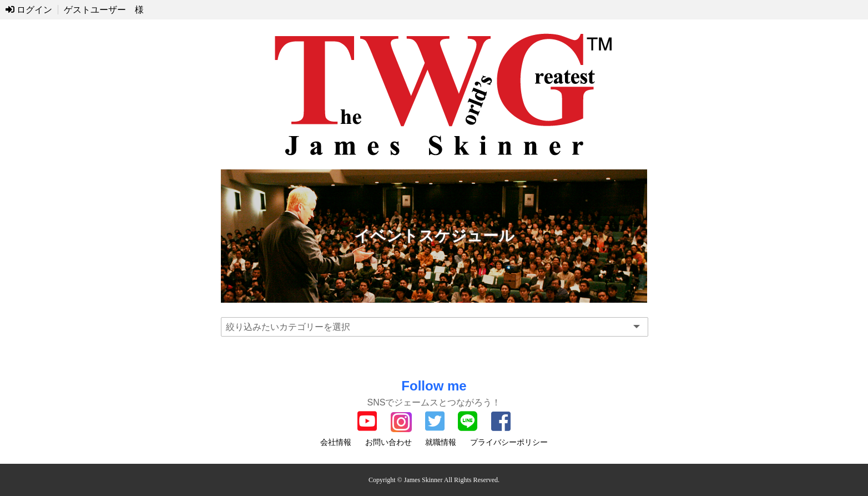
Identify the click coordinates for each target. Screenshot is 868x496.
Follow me (434, 386)
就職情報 (441, 442)
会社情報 (336, 442)
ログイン (29, 10)
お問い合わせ (388, 442)
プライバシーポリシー (509, 442)
